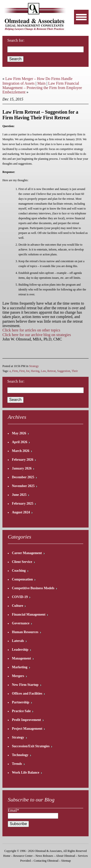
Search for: (16, 381)
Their (75, 371)
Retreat (52, 371)
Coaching (19, 571)
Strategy (34, 366)
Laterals (18, 641)
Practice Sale (21, 711)
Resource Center (23, 856)
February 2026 (23, 460)
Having (35, 371)
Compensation (22, 579)
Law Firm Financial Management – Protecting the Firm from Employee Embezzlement (42, 88)
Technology (20, 755)
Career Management (27, 553)
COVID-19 (20, 597)
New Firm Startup (25, 685)
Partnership (21, 702)
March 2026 (21, 451)
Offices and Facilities (27, 693)
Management (21, 658)
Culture (17, 606)
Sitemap (66, 861)
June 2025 (19, 495)
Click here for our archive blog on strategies (37, 335)
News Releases (44, 856)
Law (43, 371)
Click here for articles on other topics (31, 330)
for (28, 371)
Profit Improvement (26, 720)
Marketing (20, 667)
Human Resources (25, 632)
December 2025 (23, 477)
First (22, 371)
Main (41, 83)
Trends (17, 764)
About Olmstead (65, 856)
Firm (15, 371)
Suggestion (64, 371)
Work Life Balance (26, 773)
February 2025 (23, 504)
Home (7, 856)
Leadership (20, 650)
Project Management (27, 729)
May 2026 (19, 433)
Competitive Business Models (33, 588)
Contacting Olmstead (46, 861)
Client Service (22, 562)
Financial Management (29, 614)
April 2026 (20, 442)
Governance (21, 623)
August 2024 (21, 512)
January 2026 (22, 468)
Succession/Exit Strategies (31, 746)
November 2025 (23, 486)
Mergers (18, 676)
